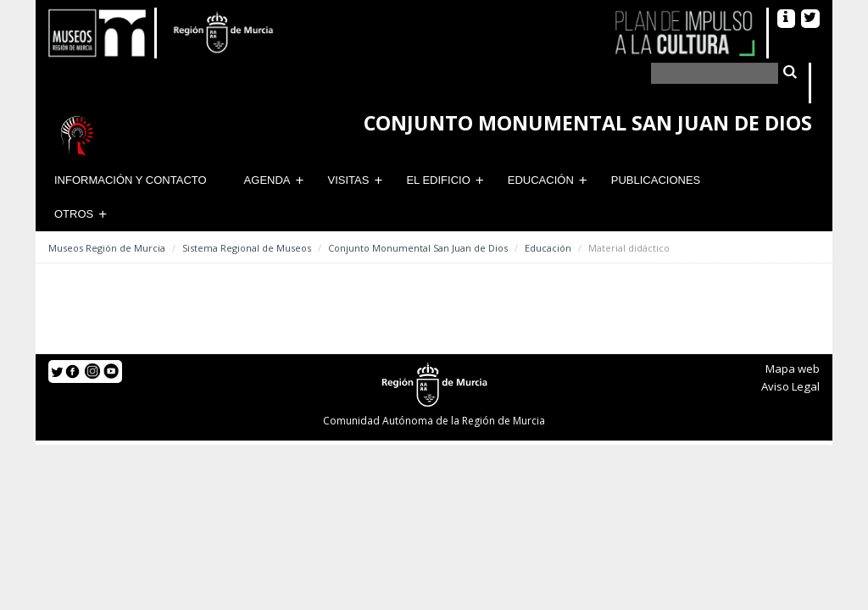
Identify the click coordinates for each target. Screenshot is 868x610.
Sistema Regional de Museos (247, 248)
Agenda (267, 180)
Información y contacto (131, 180)
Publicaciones (656, 180)
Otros (74, 214)
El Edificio (438, 180)
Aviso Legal (790, 386)
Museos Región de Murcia (107, 248)
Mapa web (793, 369)
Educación (541, 180)
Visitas (349, 180)
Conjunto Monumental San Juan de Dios (418, 248)
